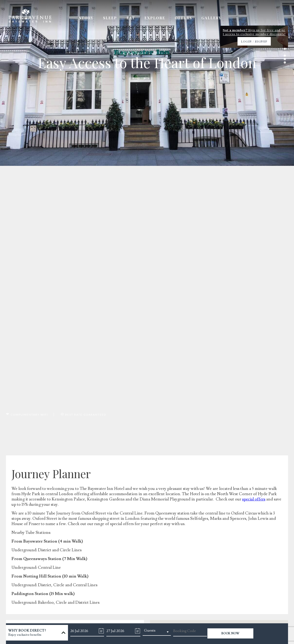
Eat (131, 19)
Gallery (213, 19)
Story (86, 19)
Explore (156, 19)
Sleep (110, 19)
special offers (254, 499)
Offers (185, 19)
